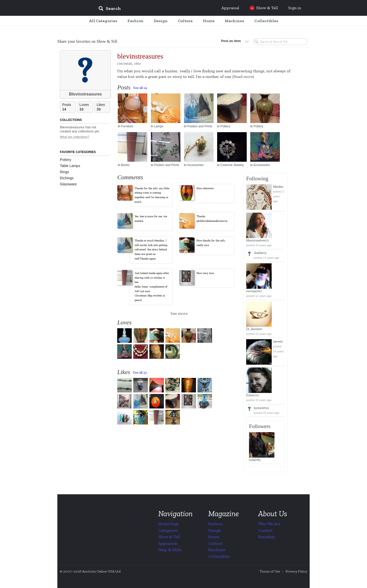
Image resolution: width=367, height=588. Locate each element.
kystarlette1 (261, 408)
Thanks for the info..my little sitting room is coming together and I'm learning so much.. (152, 195)
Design (214, 530)
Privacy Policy (296, 571)
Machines (217, 550)
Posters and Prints (200, 126)
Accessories (195, 165)
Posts (69, 107)
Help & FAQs (170, 550)
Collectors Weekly (64, 8)
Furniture (127, 126)
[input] (147, 9)
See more (179, 313)
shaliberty (260, 253)
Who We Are (269, 524)
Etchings (67, 178)
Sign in (295, 8)
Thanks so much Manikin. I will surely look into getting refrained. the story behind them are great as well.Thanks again (151, 249)
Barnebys (267, 537)
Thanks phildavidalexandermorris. (212, 219)
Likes (103, 107)
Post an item (231, 41)
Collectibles (219, 556)
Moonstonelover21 (258, 240)
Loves (86, 107)
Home (214, 537)
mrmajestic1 (254, 291)
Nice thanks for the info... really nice (212, 243)
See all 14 (140, 88)
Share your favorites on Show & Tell (87, 41)
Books (125, 165)
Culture (215, 543)
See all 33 (140, 372)
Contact (265, 530)
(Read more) (243, 77)
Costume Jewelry (232, 165)
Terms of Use (270, 571)
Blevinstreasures (86, 94)
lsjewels (278, 341)
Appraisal (230, 8)
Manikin (278, 187)
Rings (64, 172)
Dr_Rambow (254, 329)
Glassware (68, 184)
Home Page (169, 524)
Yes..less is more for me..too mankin (151, 219)
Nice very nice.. (206, 273)
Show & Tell (169, 537)
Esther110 (253, 395)
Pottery (65, 160)
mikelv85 (255, 460)
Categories (168, 530)
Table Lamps (70, 166)
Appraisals (168, 543)
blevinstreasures (140, 56)
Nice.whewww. (205, 188)
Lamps (159, 126)
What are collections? (75, 137)
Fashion (215, 524)
